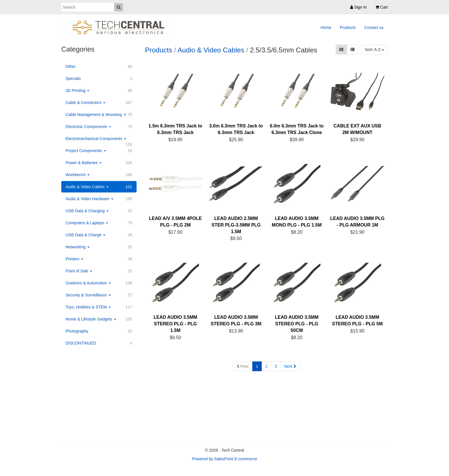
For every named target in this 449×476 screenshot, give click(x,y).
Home (326, 27)
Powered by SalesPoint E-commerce (224, 459)
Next (290, 366)
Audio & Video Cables (211, 50)
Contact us (374, 27)
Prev (243, 366)
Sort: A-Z (374, 50)
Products (348, 27)
